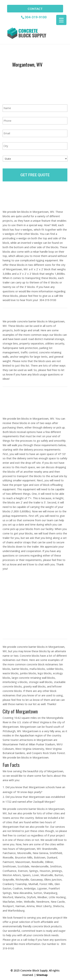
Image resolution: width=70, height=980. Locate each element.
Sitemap (42, 975)
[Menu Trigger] (61, 20)
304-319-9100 (36, 17)
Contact (35, 9)
